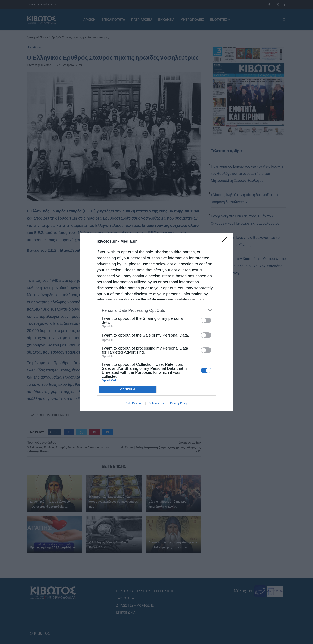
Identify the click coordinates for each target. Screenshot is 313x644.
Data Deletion (134, 403)
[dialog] (156, 322)
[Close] (226, 241)
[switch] (206, 320)
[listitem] (156, 310)
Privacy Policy (179, 403)
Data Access (156, 403)
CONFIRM (128, 389)
